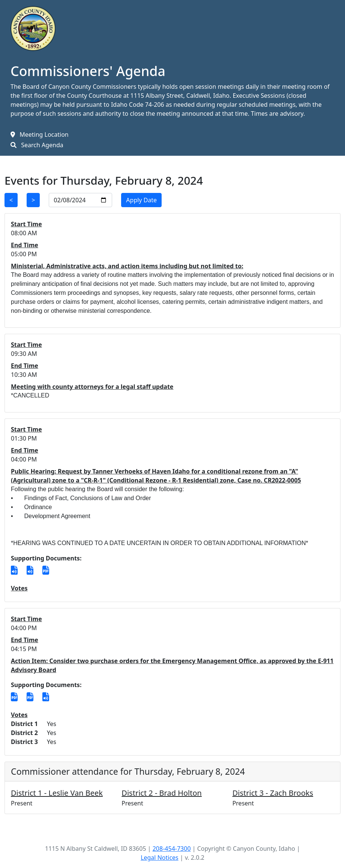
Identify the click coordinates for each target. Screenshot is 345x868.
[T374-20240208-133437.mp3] (14, 570)
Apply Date (141, 200)
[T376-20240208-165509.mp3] (46, 697)
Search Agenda (42, 145)
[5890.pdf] (14, 697)
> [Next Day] (33, 200)
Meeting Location (44, 134)
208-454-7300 (172, 849)
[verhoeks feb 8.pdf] (46, 570)
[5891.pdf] (30, 697)
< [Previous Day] (11, 200)
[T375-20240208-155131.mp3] (30, 570)
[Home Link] (33, 28)
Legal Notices (160, 858)
